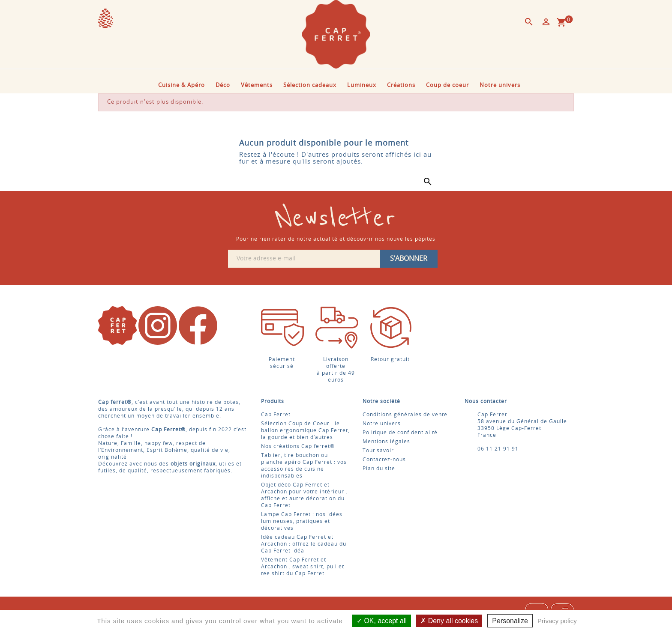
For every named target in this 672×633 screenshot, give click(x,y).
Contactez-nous (384, 460)
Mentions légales (386, 442)
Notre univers (500, 85)
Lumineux (362, 85)
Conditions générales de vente (405, 415)
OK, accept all (382, 621)
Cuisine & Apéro (181, 85)
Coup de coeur (447, 85)
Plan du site (379, 469)
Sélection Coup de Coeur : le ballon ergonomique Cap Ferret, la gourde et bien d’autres (305, 430)
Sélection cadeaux (310, 85)
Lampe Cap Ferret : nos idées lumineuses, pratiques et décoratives (302, 521)
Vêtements (257, 85)
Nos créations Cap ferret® (298, 446)
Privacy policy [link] (557, 621)
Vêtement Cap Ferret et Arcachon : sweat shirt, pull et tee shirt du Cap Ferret (303, 567)
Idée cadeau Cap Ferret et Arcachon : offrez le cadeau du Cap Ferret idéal (304, 544)
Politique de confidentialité (400, 433)
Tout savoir (378, 451)
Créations (401, 85)
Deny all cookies (449, 621)
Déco (223, 85)
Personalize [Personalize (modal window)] (510, 621)
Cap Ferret (276, 415)
